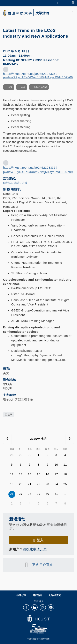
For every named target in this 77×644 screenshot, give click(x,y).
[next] (70, 439)
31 (56, 494)
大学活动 (42, 13)
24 (56, 484)
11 (65, 465)
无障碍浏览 (55, 595)
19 (12, 484)
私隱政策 (21, 595)
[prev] (7, 439)
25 (65, 484)
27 (21, 494)
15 (38, 474)
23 (47, 484)
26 (12, 494)
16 (47, 474)
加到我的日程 (41, 87)
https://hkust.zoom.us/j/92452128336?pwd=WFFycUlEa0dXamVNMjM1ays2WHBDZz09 (38, 76)
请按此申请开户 (35, 549)
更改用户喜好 (42, 565)
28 (12, 455)
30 (30, 455)
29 (21, 455)
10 (56, 465)
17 (56, 474)
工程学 (9, 415)
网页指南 (37, 595)
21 (30, 484)
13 (21, 474)
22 (38, 484)
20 (21, 484)
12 (12, 474)
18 (65, 474)
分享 (10, 87)
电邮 (23, 87)
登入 (40, 540)
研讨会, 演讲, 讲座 (15, 183)
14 (30, 474)
